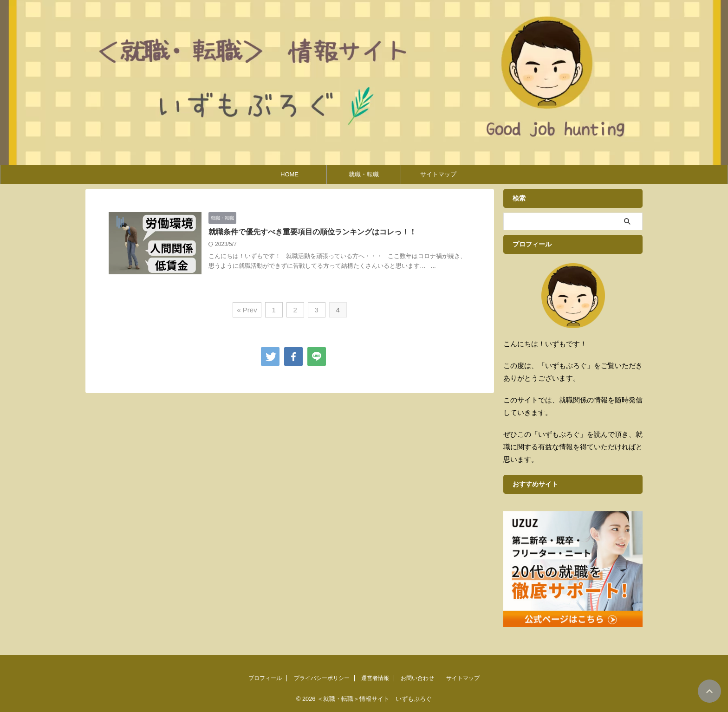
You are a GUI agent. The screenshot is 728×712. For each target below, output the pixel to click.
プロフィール (265, 678)
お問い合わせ (417, 678)
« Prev (247, 310)
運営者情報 (375, 678)
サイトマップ (438, 174)
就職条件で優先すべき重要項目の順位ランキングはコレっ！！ (312, 232)
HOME (289, 174)
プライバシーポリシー (322, 678)
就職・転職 (364, 174)
